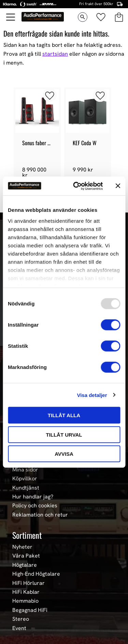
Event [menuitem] (19, 628)
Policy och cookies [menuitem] (35, 506)
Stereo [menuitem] (21, 619)
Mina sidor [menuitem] (25, 470)
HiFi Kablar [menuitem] (26, 592)
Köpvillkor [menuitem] (25, 479)
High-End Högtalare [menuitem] (36, 574)
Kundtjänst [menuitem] (26, 488)
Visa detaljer (92, 395)
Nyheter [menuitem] (22, 547)
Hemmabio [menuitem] (25, 601)
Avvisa (64, 454)
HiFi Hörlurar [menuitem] (29, 583)
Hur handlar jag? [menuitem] (33, 497)
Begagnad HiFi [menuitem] (30, 610)
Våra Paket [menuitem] (26, 556)
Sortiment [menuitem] (27, 535)
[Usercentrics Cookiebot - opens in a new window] (76, 186)
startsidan (55, 54)
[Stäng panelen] (118, 186)
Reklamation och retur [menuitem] (40, 515)
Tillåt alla (64, 415)
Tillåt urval (64, 434)
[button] (11, 17)
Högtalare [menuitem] (25, 565)
